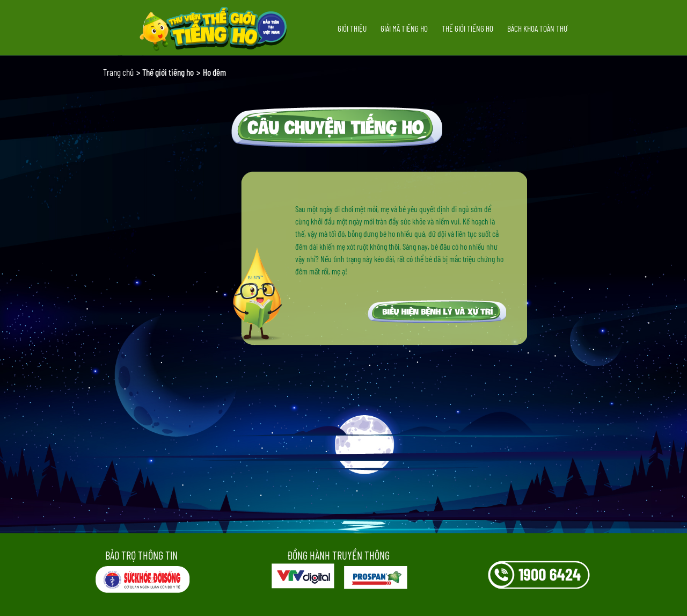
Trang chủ (118, 72)
